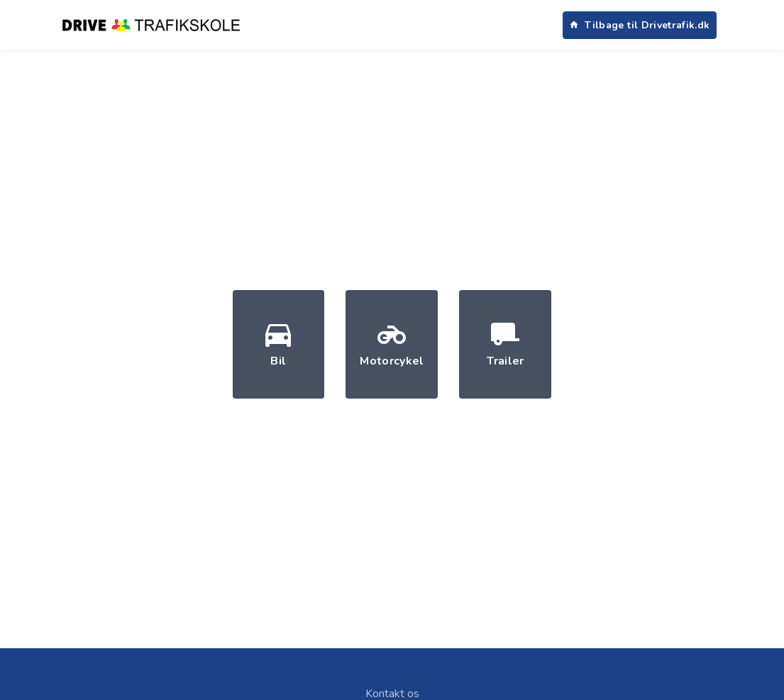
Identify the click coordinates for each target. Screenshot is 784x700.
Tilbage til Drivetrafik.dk (639, 25)
